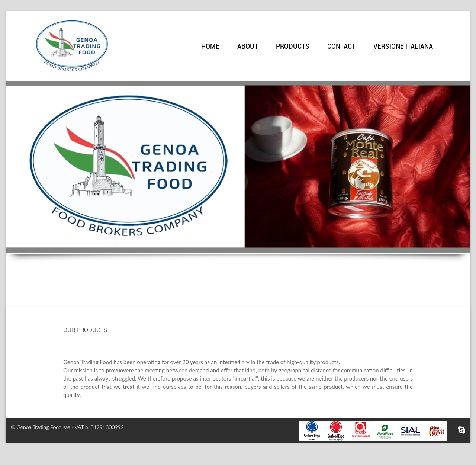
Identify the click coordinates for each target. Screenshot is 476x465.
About (248, 47)
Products (293, 47)
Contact (341, 47)
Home (210, 47)
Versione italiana (403, 47)
